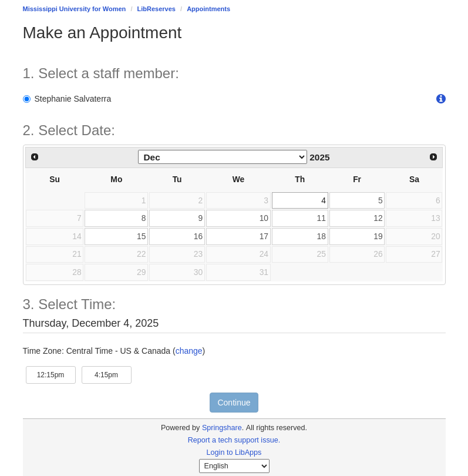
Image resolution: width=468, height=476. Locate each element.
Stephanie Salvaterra (67, 99)
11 (321, 218)
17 (264, 236)
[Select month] (223, 157)
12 (378, 218)
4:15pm (113, 374)
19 (378, 236)
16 (198, 236)
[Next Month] (433, 157)
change (189, 351)
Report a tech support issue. (234, 440)
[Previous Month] (35, 157)
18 (321, 236)
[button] (441, 99)
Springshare (222, 428)
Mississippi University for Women (75, 9)
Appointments (208, 9)
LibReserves (156, 9)
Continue (234, 403)
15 (141, 236)
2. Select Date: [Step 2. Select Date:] (69, 130)
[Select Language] (234, 466)
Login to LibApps (234, 452)
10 (264, 218)
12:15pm (56, 374)
